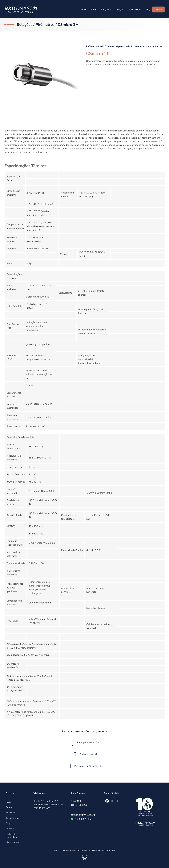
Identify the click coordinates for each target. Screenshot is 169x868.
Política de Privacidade (12, 836)
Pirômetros (45, 25)
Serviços (120, 9)
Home (84, 9)
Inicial (9, 802)
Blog (148, 9)
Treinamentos (135, 9)
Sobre (94, 9)
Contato (158, 9)
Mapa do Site (12, 842)
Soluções (106, 9)
